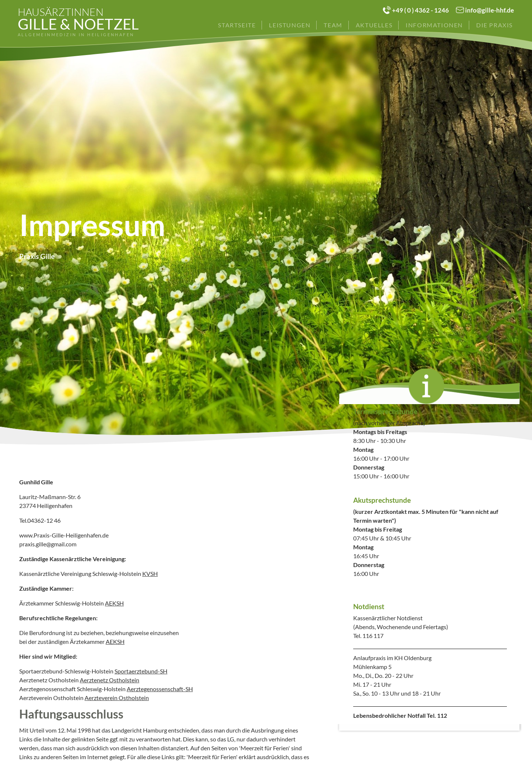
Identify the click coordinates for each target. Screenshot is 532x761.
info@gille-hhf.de (490, 10)
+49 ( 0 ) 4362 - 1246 (420, 10)
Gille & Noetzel (78, 22)
